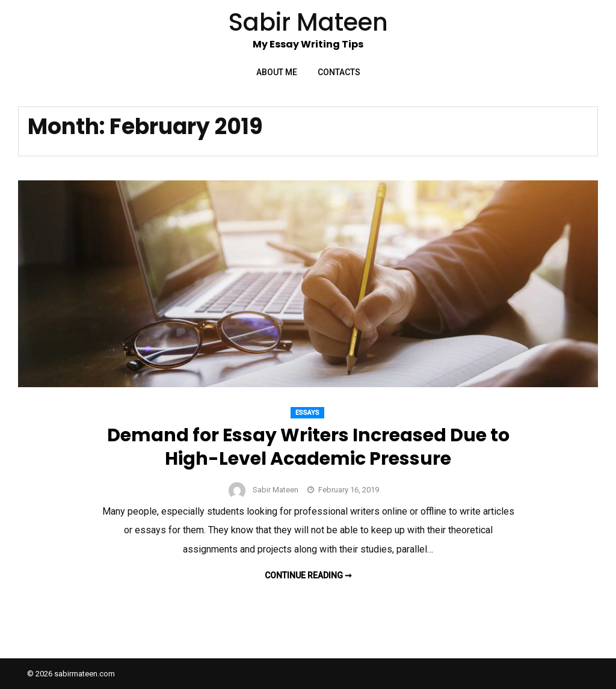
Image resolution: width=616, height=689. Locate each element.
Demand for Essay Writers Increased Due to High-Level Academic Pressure (308, 447)
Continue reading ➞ (308, 575)
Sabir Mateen (276, 490)
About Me (277, 72)
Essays (307, 413)
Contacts (339, 72)
